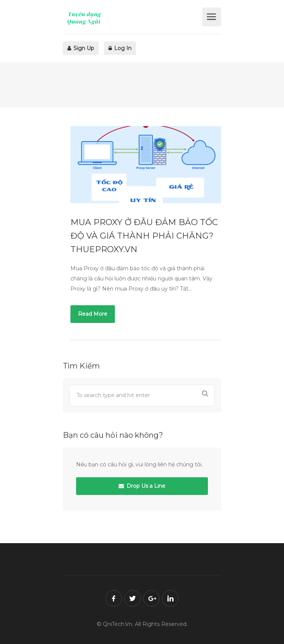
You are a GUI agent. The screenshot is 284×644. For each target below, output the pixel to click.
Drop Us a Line (142, 486)
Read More (93, 314)
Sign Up (81, 48)
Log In (120, 48)
